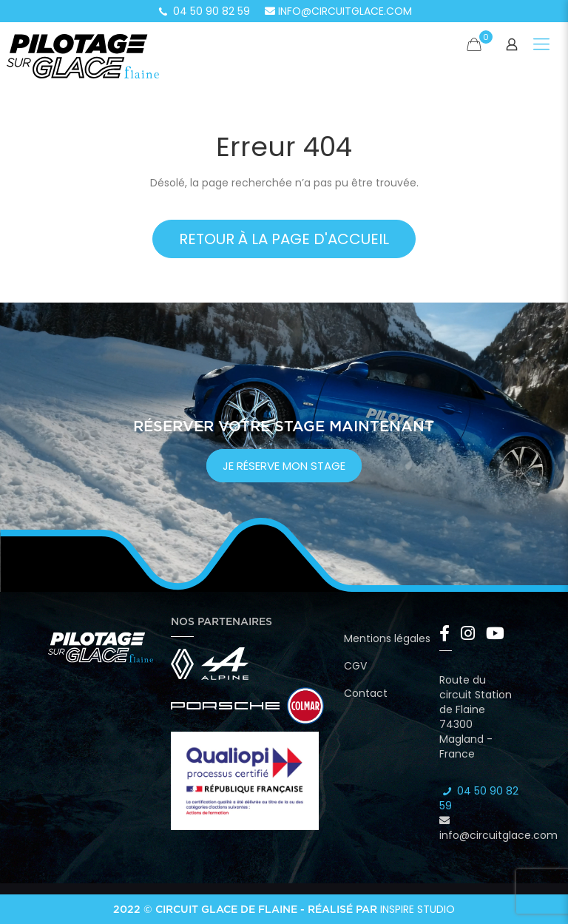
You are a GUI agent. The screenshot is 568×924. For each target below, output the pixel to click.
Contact (366, 693)
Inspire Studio (417, 909)
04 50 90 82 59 (203, 11)
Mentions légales (387, 638)
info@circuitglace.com (338, 11)
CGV (355, 666)
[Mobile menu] (541, 44)
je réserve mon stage (284, 466)
